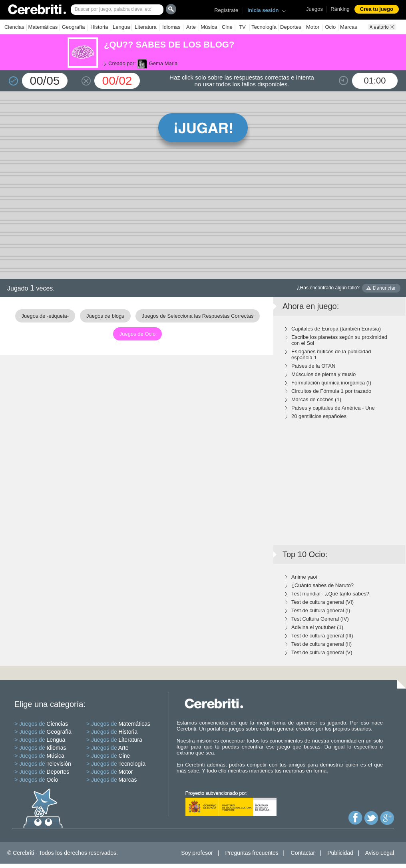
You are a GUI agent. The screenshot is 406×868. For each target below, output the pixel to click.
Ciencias (14, 27)
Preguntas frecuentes (252, 853)
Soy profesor (197, 853)
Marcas (349, 27)
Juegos (314, 9)
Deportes (291, 27)
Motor (313, 27)
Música (209, 27)
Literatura (146, 27)
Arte (191, 27)
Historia (99, 27)
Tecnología (264, 27)
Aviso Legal (380, 853)
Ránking (340, 9)
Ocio (330, 27)
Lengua (121, 27)
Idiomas (171, 27)
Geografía (74, 27)
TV (242, 27)
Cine (227, 27)
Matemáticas (43, 27)
